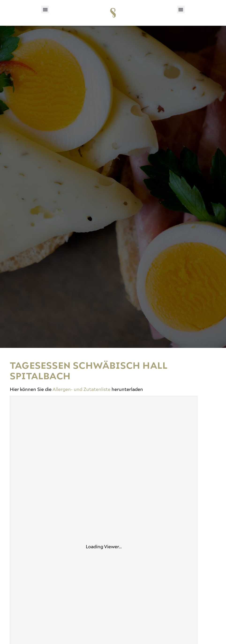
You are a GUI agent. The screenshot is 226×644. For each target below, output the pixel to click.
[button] (45, 9)
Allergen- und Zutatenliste (81, 389)
